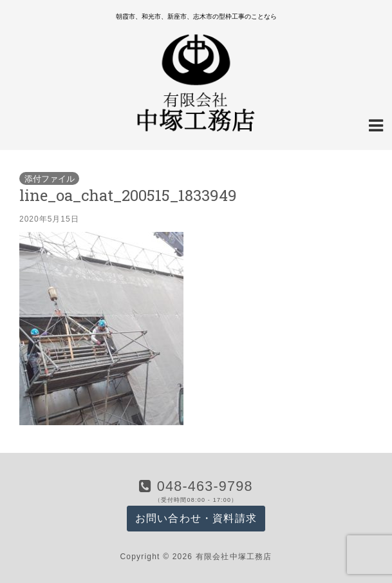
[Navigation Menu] (376, 124)
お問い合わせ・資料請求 (196, 518)
